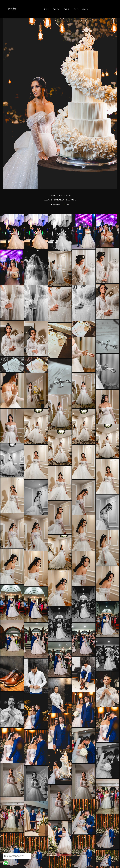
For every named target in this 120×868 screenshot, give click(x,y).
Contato (85, 9)
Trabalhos (56, 9)
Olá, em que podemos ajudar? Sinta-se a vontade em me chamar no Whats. (14, 856)
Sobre (76, 9)
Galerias (67, 9)
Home (46, 9)
